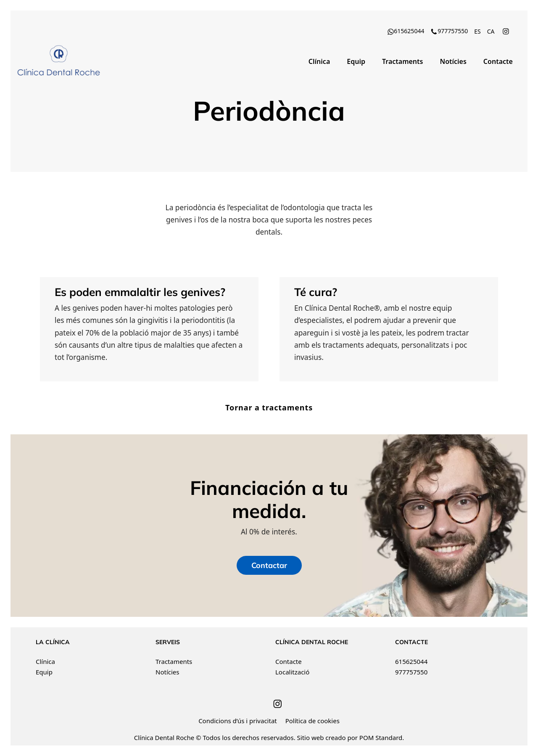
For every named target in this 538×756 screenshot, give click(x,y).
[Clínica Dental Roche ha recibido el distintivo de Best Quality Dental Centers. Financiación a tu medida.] (59, 61)
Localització (292, 672)
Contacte (289, 661)
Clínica (45, 661)
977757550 (411, 672)
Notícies (167, 672)
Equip (44, 672)
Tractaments (174, 661)
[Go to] (506, 31)
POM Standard (381, 737)
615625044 (411, 661)
